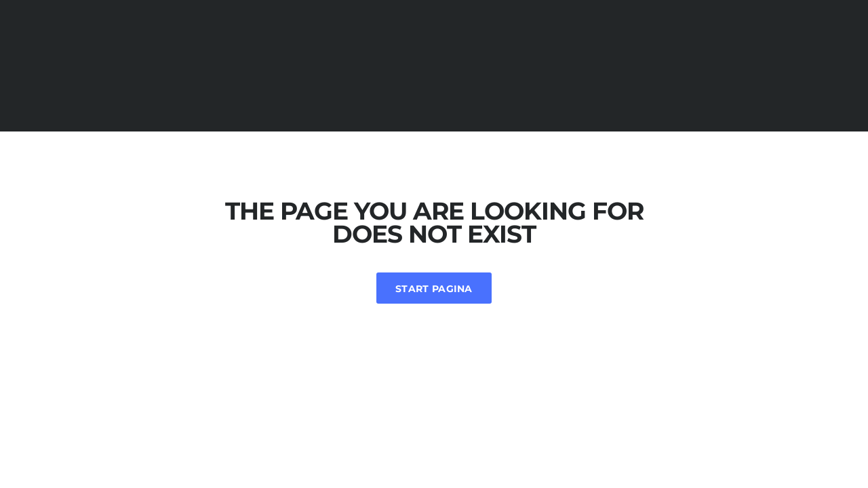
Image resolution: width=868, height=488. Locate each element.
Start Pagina (434, 289)
